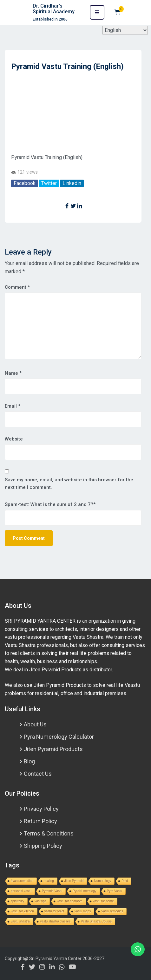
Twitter (49, 183)
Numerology (102, 881)
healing (49, 881)
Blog (29, 761)
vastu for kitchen (22, 911)
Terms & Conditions (49, 833)
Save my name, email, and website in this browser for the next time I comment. (69, 484)
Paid (125, 881)
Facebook (25, 183)
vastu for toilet (54, 911)
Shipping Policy (43, 846)
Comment (17, 287)
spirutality (17, 901)
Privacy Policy (41, 809)
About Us (35, 724)
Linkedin (72, 183)
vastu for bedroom (70, 901)
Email (13, 406)
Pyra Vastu (115, 891)
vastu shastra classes (55, 921)
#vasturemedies (22, 881)
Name (13, 373)
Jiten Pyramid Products (53, 749)
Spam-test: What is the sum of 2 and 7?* (50, 504)
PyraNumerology (84, 891)
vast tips (40, 901)
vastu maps (83, 911)
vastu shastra (20, 921)
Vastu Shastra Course (96, 921)
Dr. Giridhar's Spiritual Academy (54, 9)
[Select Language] (125, 30)
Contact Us (38, 774)
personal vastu (21, 891)
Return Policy (40, 821)
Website (14, 439)
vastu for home (103, 901)
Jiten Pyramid (74, 881)
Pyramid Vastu (52, 891)
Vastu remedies (112, 911)
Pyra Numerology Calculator (59, 737)
